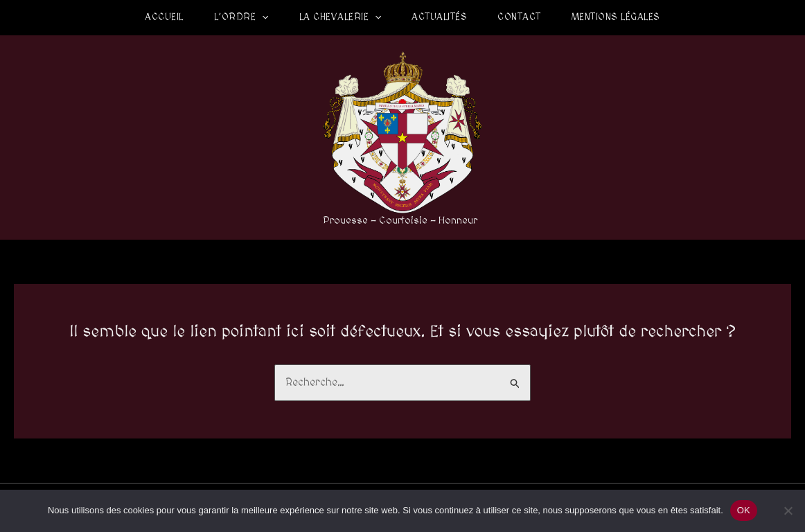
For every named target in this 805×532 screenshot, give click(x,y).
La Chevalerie (340, 17)
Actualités (439, 17)
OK (744, 510)
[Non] (788, 511)
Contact (519, 17)
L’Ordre (241, 17)
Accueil (164, 17)
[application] (262, 17)
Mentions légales (616, 17)
